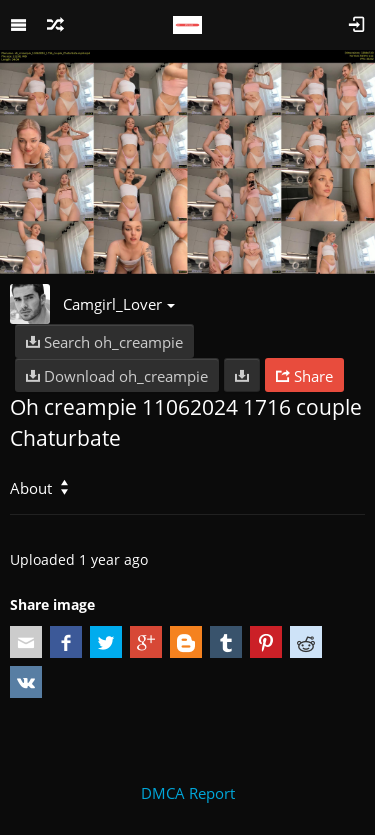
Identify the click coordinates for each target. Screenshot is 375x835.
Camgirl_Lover (119, 304)
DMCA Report (188, 793)
